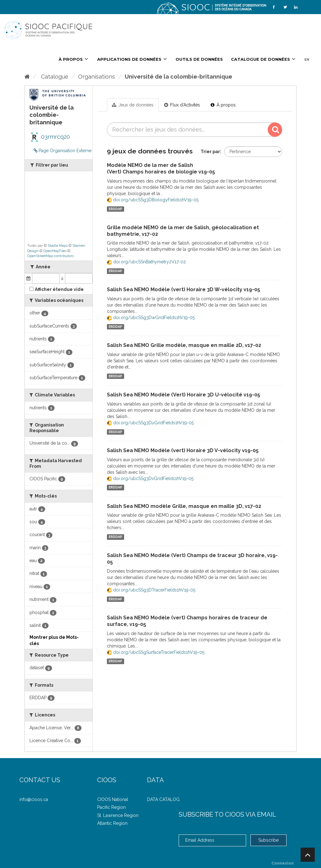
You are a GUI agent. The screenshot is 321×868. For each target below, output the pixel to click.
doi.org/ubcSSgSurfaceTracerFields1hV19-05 (156, 652)
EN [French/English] (307, 60)
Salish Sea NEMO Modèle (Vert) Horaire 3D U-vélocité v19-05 (184, 395)
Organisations (97, 77)
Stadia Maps (58, 246)
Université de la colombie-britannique (179, 77)
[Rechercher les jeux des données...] (195, 130)
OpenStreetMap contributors (50, 256)
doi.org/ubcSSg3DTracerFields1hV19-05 (151, 590)
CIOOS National (113, 799)
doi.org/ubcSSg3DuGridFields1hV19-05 (150, 423)
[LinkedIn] (296, 7)
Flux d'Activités (182, 105)
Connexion (283, 863)
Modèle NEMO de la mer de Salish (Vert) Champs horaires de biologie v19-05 (161, 168)
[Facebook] (274, 7)
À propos (223, 105)
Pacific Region (111, 807)
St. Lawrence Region (118, 815)
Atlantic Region (112, 823)
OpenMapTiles (55, 251)
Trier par (210, 152)
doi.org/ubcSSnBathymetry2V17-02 (146, 262)
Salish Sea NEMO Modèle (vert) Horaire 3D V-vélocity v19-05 (183, 450)
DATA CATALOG (163, 799)
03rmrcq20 (50, 137)
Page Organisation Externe (63, 151)
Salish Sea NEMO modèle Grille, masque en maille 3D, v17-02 (184, 506)
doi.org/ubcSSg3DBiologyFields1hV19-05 (153, 200)
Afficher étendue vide (59, 289)
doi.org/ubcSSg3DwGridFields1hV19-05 (151, 318)
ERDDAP (116, 209)
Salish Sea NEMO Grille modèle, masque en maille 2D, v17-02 (184, 345)
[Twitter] (285, 7)
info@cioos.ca (34, 799)
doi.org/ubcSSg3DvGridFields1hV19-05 (150, 478)
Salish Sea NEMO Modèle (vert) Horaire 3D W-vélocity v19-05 (184, 289)
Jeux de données (133, 105)
